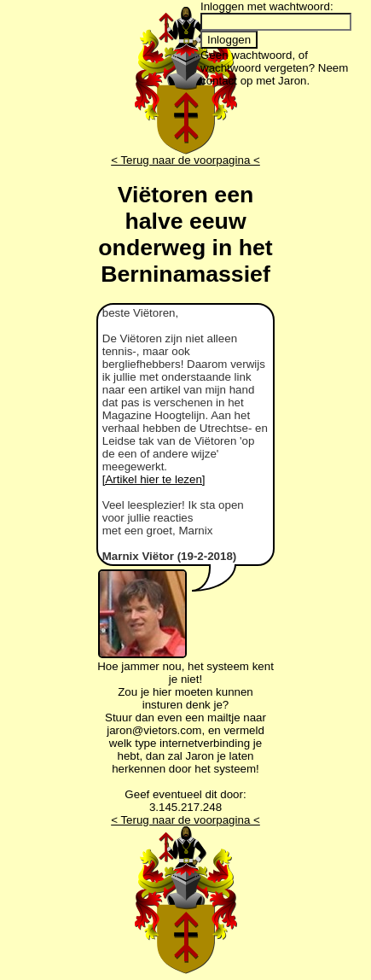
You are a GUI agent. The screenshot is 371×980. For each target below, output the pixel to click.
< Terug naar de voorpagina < (185, 160)
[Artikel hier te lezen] (154, 479)
